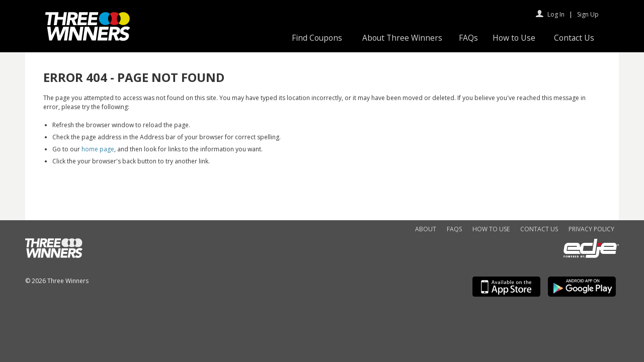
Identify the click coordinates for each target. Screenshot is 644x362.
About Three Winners (402, 38)
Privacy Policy (591, 229)
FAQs (468, 38)
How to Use (514, 38)
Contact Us (574, 38)
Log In (556, 14)
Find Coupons (317, 38)
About (426, 229)
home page (98, 149)
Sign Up (588, 14)
